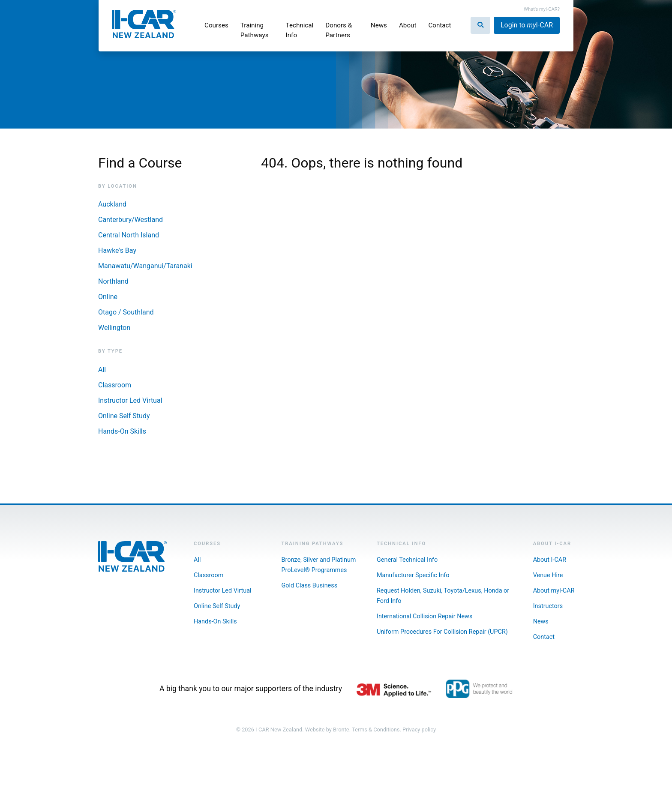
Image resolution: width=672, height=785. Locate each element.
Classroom (115, 385)
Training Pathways (255, 30)
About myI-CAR (554, 591)
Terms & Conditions (376, 730)
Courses (216, 25)
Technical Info (300, 30)
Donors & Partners (339, 30)
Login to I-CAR (527, 25)
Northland (113, 281)
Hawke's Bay (117, 250)
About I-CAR (550, 560)
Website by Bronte (327, 730)
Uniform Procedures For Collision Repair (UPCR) (442, 632)
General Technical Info (407, 560)
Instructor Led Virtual (130, 400)
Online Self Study (124, 416)
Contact (439, 25)
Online (108, 297)
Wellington (114, 328)
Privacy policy (419, 730)
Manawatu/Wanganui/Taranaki (145, 266)
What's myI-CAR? (542, 9)
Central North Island (129, 235)
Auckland (112, 204)
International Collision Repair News (424, 616)
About (408, 25)
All (102, 370)
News (379, 25)
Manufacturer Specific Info (413, 575)
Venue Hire (548, 575)
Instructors (548, 606)
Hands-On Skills (122, 431)
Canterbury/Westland (130, 220)
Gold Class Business (310, 586)
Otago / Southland (126, 312)
